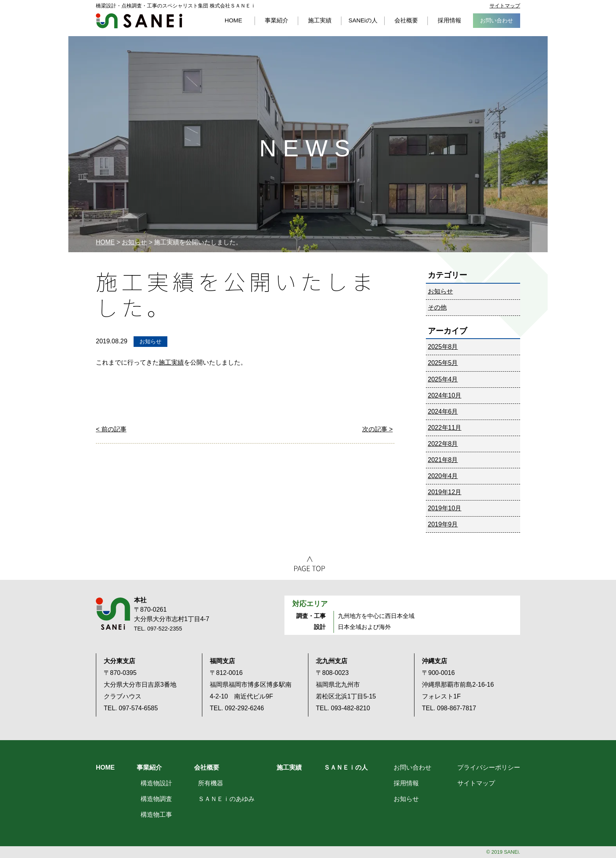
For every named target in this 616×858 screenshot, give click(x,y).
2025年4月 (443, 379)
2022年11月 (445, 428)
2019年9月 (443, 524)
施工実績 (171, 362)
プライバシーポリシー (489, 767)
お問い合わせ (412, 767)
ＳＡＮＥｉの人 (346, 767)
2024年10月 (445, 395)
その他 (437, 307)
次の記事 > (378, 429)
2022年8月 (443, 444)
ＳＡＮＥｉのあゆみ (226, 799)
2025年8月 (443, 347)
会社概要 (207, 767)
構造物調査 (156, 799)
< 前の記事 (111, 429)
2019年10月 (445, 508)
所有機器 (211, 783)
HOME (105, 242)
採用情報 (406, 783)
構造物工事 (156, 815)
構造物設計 (156, 783)
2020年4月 (443, 476)
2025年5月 (443, 363)
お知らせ (134, 242)
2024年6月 (443, 412)
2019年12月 (445, 492)
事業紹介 (149, 767)
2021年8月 (443, 460)
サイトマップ (505, 6)
